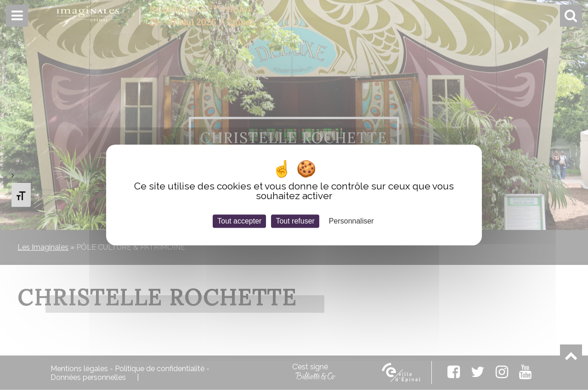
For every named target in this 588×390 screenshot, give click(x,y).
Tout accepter (239, 221)
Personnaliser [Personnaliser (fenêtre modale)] (351, 221)
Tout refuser (295, 221)
